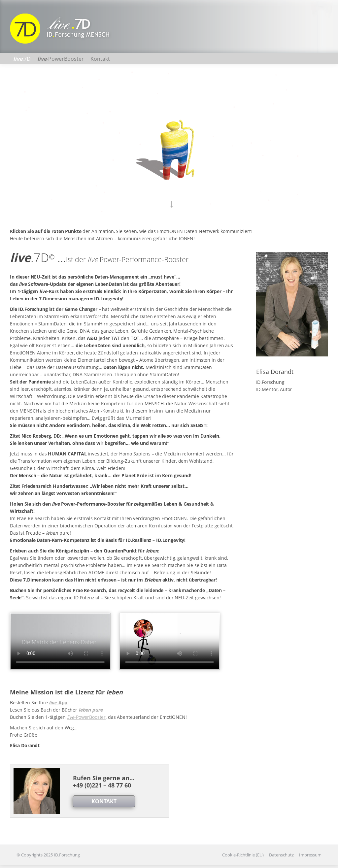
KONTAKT (104, 801)
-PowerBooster (86, 717)
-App (58, 702)
